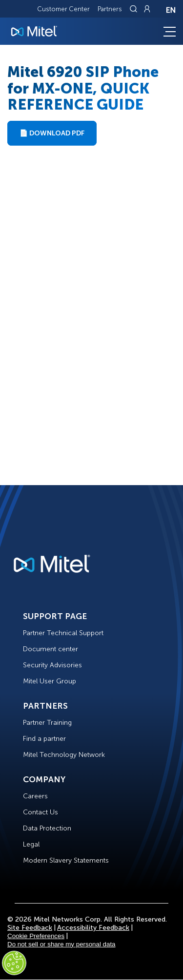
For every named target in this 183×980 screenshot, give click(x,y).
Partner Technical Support (63, 633)
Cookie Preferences (36, 936)
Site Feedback (30, 928)
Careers (35, 796)
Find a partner (44, 739)
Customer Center (63, 9)
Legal (31, 844)
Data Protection (47, 828)
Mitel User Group (50, 681)
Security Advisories (52, 665)
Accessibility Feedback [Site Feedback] (93, 928)
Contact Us (41, 812)
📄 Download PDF (52, 133)
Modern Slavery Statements (66, 860)
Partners (110, 9)
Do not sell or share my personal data (61, 944)
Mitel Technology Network (64, 755)
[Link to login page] (147, 9)
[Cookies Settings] (14, 963)
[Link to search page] (135, 9)
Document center (51, 649)
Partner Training (47, 723)
